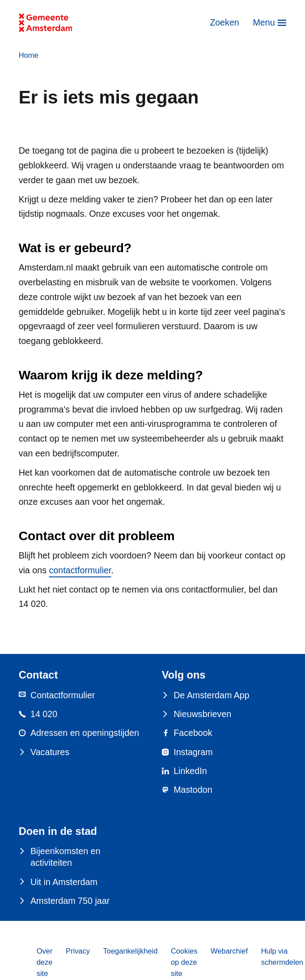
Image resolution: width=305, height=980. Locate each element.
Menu (264, 22)
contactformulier (80, 570)
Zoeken (225, 22)
